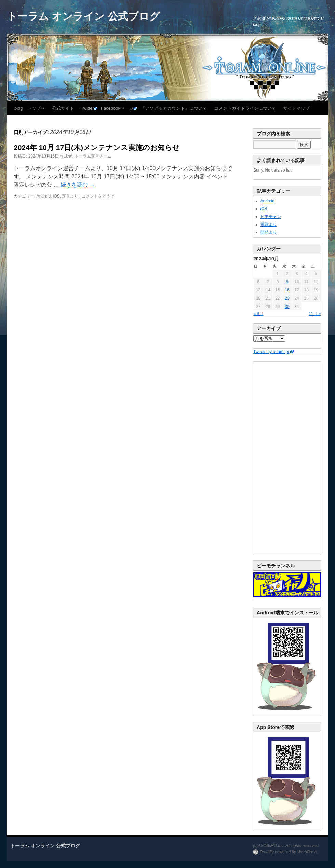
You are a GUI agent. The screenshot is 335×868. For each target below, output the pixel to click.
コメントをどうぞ (98, 196)
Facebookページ (117, 108)
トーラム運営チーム (93, 156)
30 (287, 307)
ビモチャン (271, 217)
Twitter (88, 108)
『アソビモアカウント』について (174, 108)
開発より (269, 232)
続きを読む (78, 185)
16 (287, 290)
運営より (70, 196)
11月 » (315, 314)
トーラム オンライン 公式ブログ (83, 16)
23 (287, 298)
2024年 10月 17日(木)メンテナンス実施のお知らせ (97, 147)
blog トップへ (30, 108)
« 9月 (259, 314)
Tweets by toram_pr (271, 352)
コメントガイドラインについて (245, 108)
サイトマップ (296, 108)
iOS (56, 196)
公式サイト (63, 108)
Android (44, 196)
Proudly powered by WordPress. (289, 852)
